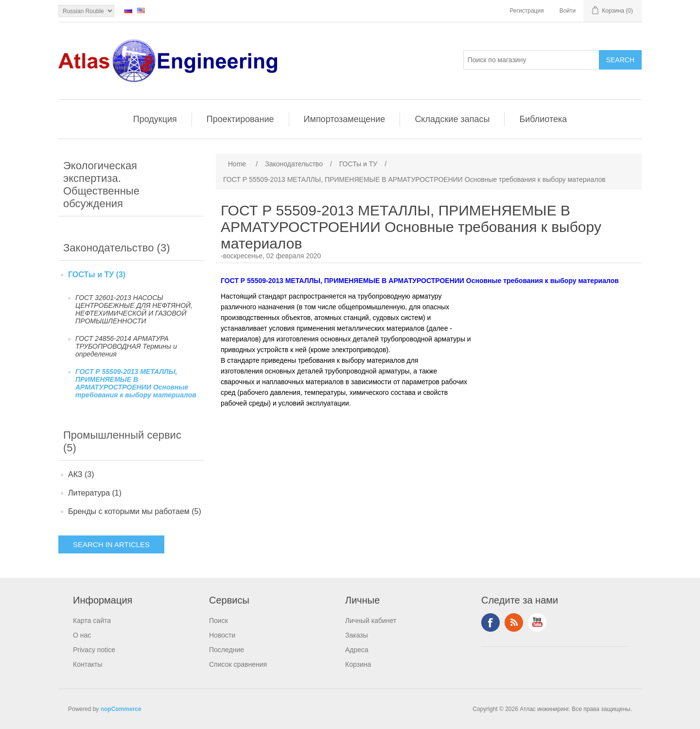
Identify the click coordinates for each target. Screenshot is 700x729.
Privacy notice (94, 650)
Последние (227, 650)
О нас (82, 635)
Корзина (358, 664)
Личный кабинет (371, 621)
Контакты (87, 664)
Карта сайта (92, 621)
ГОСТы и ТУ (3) (97, 275)
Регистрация (527, 11)
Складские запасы (452, 119)
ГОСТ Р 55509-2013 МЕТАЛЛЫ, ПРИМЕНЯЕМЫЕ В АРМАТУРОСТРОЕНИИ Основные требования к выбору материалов (136, 383)
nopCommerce (121, 709)
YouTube (537, 622)
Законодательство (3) (117, 248)
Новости (222, 635)
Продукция (155, 119)
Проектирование (240, 119)
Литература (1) (95, 493)
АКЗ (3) (81, 474)
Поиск (219, 621)
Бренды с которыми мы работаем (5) (135, 511)
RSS (514, 622)
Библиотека (543, 119)
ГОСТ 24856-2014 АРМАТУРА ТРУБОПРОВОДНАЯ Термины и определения (126, 346)
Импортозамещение (345, 119)
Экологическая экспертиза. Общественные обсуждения (101, 185)
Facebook (490, 622)
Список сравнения (238, 664)
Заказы (357, 635)
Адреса (357, 650)
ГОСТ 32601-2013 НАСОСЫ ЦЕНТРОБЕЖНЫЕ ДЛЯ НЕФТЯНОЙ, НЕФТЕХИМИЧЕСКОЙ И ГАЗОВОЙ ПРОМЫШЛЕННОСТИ (134, 309)
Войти (568, 11)
